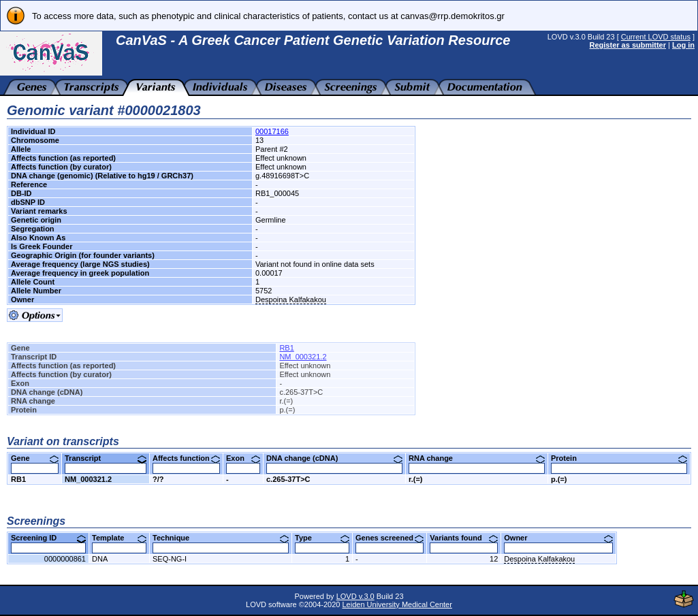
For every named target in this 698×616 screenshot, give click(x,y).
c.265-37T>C (288, 479)
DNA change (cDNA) (334, 458)
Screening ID (48, 538)
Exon (243, 458)
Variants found (464, 538)
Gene (35, 458)
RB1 (286, 348)
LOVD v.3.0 (355, 596)
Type (322, 538)
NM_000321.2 (303, 357)
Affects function (186, 458)
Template (119, 538)
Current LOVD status (656, 37)
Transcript (106, 458)
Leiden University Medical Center (397, 604)
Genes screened (390, 538)
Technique (221, 538)
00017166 (272, 131)
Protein (619, 458)
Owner (558, 538)
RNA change (477, 458)
